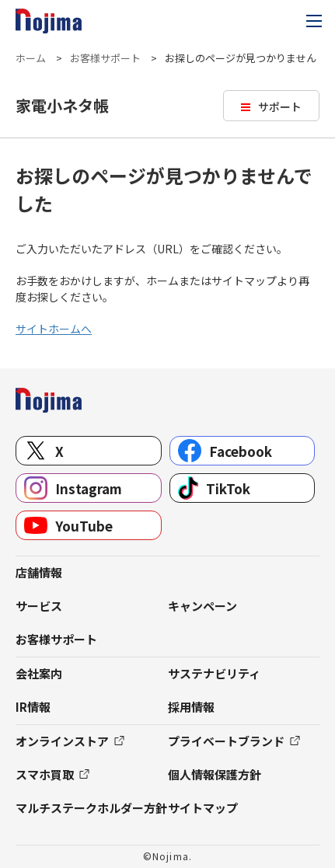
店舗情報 (39, 572)
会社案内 (39, 673)
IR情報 (33, 707)
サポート (280, 106)
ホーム (31, 58)
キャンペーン (202, 606)
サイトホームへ (54, 329)
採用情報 (191, 707)
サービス (39, 606)
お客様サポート (105, 58)
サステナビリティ (214, 673)
